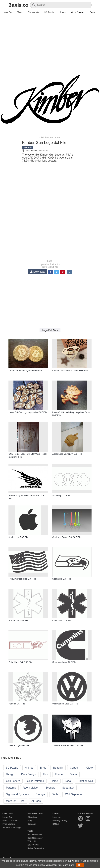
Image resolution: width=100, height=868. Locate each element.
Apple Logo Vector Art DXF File (67, 454)
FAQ (30, 821)
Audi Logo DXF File (62, 496)
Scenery (50, 788)
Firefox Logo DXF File (19, 745)
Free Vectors (9, 824)
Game (73, 774)
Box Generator (35, 834)
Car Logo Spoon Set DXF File (67, 537)
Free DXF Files (10, 821)
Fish (46, 774)
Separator (68, 788)
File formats (33, 12)
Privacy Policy (60, 821)
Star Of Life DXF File (18, 620)
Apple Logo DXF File (18, 537)
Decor (93, 12)
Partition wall (85, 781)
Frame (59, 774)
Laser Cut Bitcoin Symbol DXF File (25, 371)
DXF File (27, 148)
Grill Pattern (13, 781)
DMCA (56, 824)
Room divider (31, 788)
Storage (40, 794)
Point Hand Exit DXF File (20, 662)
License (56, 817)
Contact (32, 824)
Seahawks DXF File (62, 579)
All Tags (36, 801)
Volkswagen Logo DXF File (65, 704)
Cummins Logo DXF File (64, 662)
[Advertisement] (50, 39)
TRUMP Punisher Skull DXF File (68, 745)
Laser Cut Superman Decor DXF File (70, 371)
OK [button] (80, 865)
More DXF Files (15, 801)
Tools (20, 12)
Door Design (29, 774)
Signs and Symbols (17, 794)
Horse (54, 781)
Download (38, 272)
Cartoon (75, 768)
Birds (43, 768)
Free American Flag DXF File (22, 579)
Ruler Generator (36, 848)
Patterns (11, 788)
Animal (29, 768)
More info (43, 151)
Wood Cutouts (78, 12)
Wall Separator (74, 794)
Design (10, 774)
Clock (90, 768)
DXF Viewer (33, 845)
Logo (50, 261)
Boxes (62, 12)
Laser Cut (7, 12)
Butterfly (58, 768)
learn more (68, 865)
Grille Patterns (35, 781)
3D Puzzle (49, 12)
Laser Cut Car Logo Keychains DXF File (28, 412)
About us (32, 817)
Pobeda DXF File (17, 704)
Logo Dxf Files (50, 330)
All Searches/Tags (12, 827)
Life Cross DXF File (62, 620)
